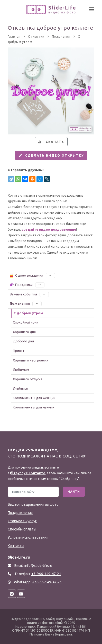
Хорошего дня (24, 332)
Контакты (16, 546)
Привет (19, 351)
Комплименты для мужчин (34, 407)
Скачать (51, 142)
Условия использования (28, 537)
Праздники (27, 285)
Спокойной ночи (26, 322)
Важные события (29, 294)
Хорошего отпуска (28, 379)
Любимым (21, 369)
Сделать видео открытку (51, 155)
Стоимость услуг (22, 521)
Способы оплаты (22, 529)
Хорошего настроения (31, 360)
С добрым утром (28, 313)
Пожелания (26, 303)
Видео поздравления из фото (33, 504)
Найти (74, 492)
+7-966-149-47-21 (47, 582)
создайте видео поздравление (49, 229)
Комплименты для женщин (34, 398)
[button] (50, 275)
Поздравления (20, 513)
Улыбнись (20, 388)
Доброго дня (23, 341)
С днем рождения (32, 275)
